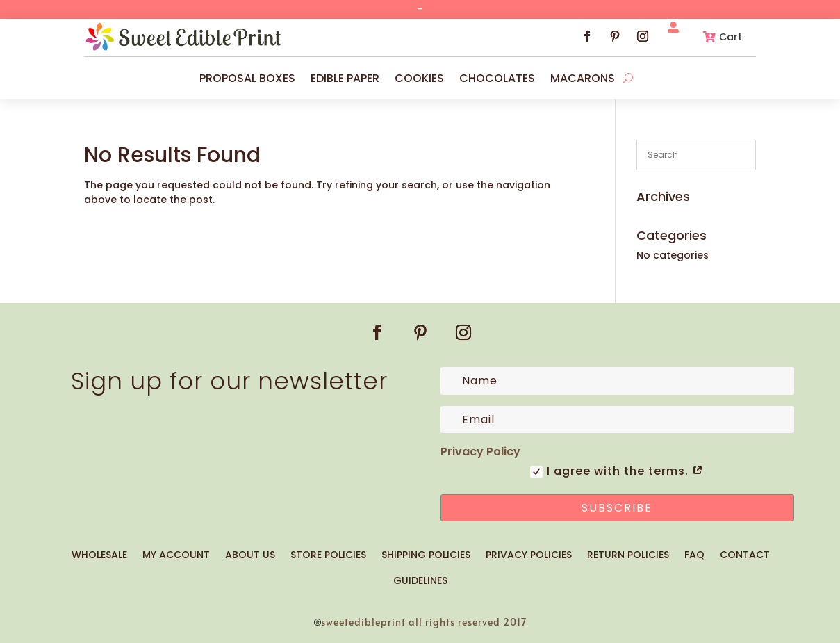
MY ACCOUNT (176, 555)
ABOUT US (250, 555)
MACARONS (583, 78)
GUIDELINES (420, 580)
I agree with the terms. (617, 472)
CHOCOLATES (497, 78)
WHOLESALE (99, 555)
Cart (731, 37)
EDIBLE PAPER (345, 78)
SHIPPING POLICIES (426, 555)
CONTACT (745, 555)
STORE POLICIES (328, 555)
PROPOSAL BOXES (247, 78)
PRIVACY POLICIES (529, 555)
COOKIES (419, 78)
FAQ (694, 555)
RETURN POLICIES (628, 555)
